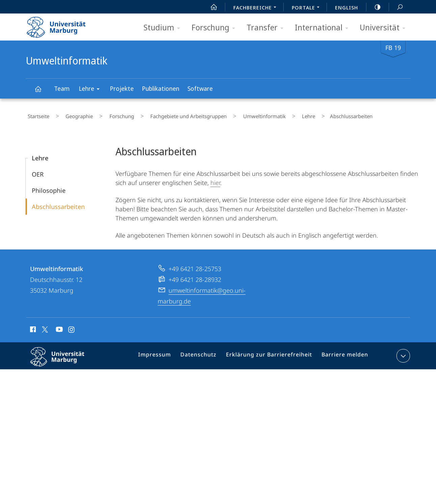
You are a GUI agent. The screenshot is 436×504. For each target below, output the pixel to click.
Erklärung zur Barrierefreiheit (271, 353)
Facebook (32, 326)
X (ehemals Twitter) (44, 325)
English (347, 7)
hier (215, 179)
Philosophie (49, 186)
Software (200, 88)
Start (210, 7)
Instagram (72, 326)
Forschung (215, 28)
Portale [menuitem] (307, 8)
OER (38, 170)
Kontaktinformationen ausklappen (402, 352)
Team (62, 88)
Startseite (36, 114)
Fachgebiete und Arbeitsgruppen (164, 114)
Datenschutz (205, 353)
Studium (164, 28)
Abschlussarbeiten (58, 203)
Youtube (59, 326)
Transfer (267, 28)
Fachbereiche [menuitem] (257, 8)
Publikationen (161, 88)
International (324, 28)
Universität (385, 28)
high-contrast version (374, 7)
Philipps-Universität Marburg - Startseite (62, 25)
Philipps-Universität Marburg (63, 358)
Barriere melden (342, 353)
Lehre (91, 90)
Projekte (122, 88)
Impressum (164, 353)
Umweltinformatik (42, 92)
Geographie (70, 114)
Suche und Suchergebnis (396, 7)
